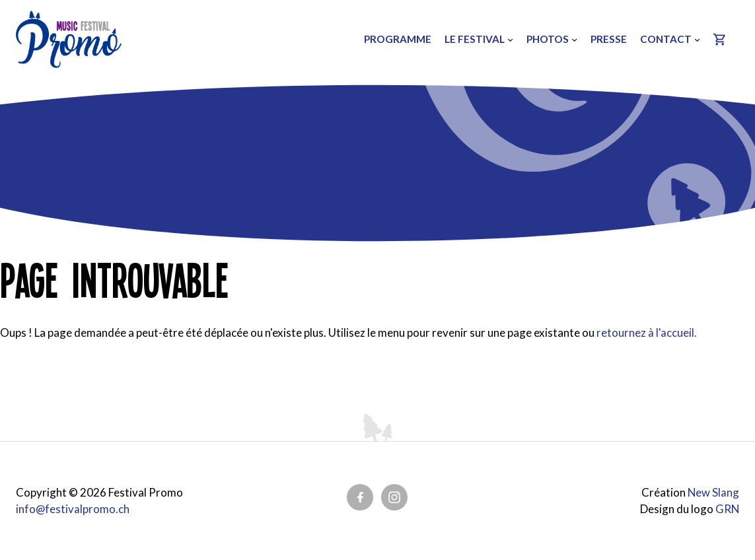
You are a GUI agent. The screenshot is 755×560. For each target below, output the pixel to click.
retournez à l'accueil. (647, 332)
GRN (727, 509)
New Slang (713, 492)
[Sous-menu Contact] (695, 39)
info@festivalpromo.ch (73, 509)
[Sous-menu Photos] (572, 39)
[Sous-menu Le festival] (508, 39)
